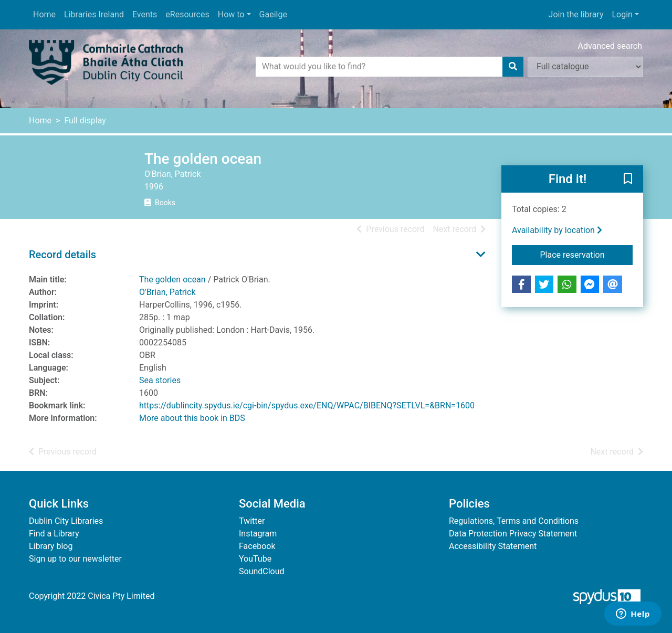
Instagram (258, 534)
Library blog (51, 546)
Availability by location (557, 230)
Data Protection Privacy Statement (513, 534)
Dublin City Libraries (66, 521)
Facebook (257, 546)
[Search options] (585, 67)
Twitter (252, 521)
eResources (187, 14)
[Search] (513, 67)
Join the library (576, 14)
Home (44, 14)
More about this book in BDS (192, 418)
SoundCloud (262, 571)
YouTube (255, 559)
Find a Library (54, 534)
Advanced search (610, 46)
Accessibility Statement (493, 546)
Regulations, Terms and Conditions (514, 521)
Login (622, 14)
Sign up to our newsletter (75, 559)
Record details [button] (62, 255)
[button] (628, 180)
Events (145, 14)
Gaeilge (273, 14)
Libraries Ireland (94, 14)
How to (231, 14)
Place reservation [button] (587, 254)
